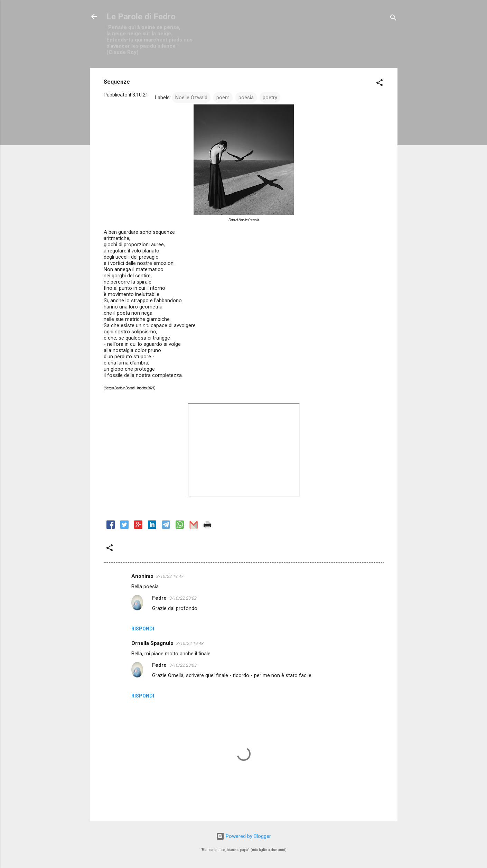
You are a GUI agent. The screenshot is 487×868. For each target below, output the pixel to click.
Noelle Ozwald (191, 98)
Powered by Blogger (243, 836)
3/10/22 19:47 (170, 576)
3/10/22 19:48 (190, 643)
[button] (380, 84)
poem (223, 98)
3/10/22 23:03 (183, 665)
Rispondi (143, 629)
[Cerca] (393, 19)
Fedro (159, 598)
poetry (270, 98)
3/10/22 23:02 (183, 598)
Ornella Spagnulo (152, 643)
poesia (246, 98)
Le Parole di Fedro (141, 17)
